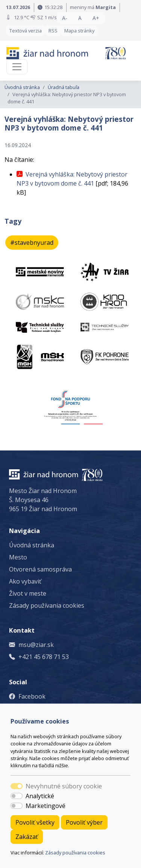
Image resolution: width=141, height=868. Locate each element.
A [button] (80, 18)
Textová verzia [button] (26, 31)
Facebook (32, 696)
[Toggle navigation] (17, 67)
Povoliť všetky (35, 822)
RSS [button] (53, 31)
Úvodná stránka (22, 87)
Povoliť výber (84, 822)
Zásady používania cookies (75, 853)
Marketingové (45, 806)
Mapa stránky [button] (79, 31)
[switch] (17, 796)
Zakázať (27, 837)
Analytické (40, 796)
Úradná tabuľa (64, 87)
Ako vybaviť (25, 581)
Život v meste (28, 593)
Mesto (18, 557)
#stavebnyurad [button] (32, 243)
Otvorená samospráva (40, 569)
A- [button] (65, 18)
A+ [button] (96, 18)
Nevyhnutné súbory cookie (64, 786)
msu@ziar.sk (36, 645)
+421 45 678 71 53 (44, 657)
